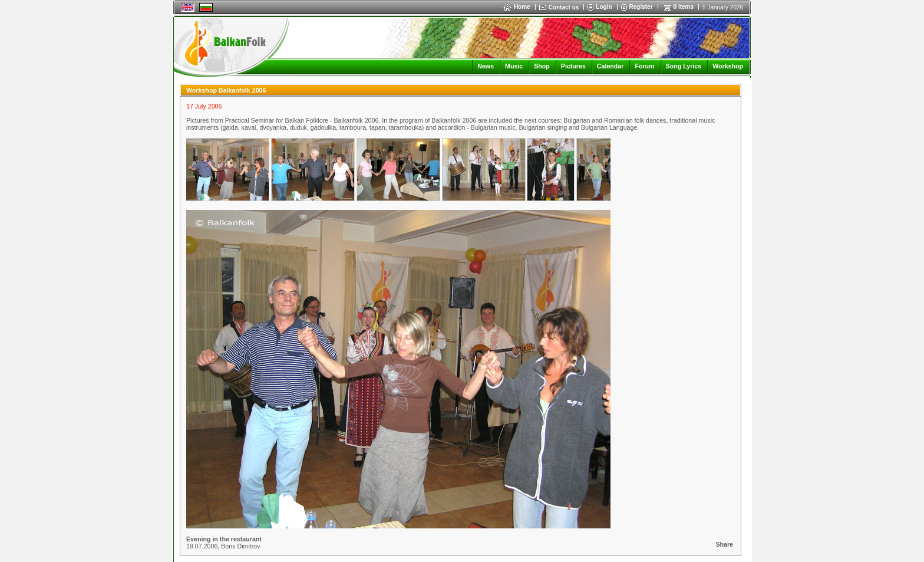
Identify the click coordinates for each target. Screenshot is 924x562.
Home (517, 7)
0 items (684, 7)
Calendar (610, 66)
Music (514, 66)
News (486, 66)
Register (641, 7)
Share (724, 544)
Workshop (728, 66)
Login (604, 7)
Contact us (564, 7)
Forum (644, 66)
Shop (542, 66)
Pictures (573, 66)
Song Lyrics (684, 66)
